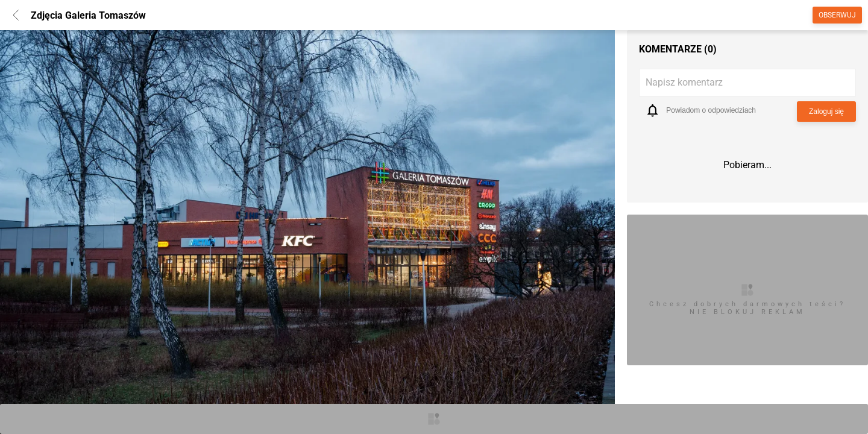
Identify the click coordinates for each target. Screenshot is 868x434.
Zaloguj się (826, 112)
